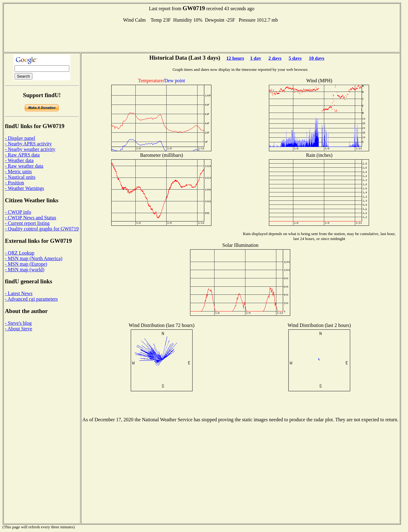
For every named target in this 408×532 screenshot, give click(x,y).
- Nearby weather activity (30, 149)
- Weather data (19, 160)
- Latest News (19, 293)
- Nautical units (20, 177)
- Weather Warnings (25, 188)
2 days (275, 58)
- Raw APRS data (22, 155)
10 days (317, 58)
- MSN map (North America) (34, 258)
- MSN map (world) (25, 270)
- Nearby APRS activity (28, 144)
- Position (15, 183)
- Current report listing (27, 223)
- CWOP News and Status (31, 218)
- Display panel (20, 138)
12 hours (235, 58)
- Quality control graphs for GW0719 (42, 229)
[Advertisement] (202, 37)
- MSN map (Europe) (26, 264)
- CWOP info (18, 212)
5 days (295, 58)
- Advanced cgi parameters (31, 299)
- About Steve (19, 329)
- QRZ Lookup (20, 253)
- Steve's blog (18, 323)
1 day (256, 58)
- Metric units (18, 172)
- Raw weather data (24, 166)
